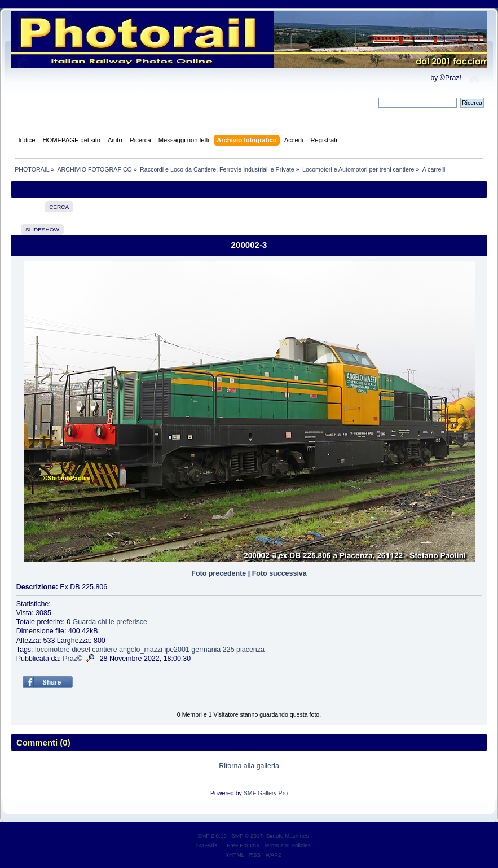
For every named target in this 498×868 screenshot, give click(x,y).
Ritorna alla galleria (249, 766)
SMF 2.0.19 (212, 836)
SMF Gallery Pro (266, 793)
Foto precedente (219, 573)
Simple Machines (288, 836)
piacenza (250, 650)
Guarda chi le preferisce (110, 622)
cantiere (104, 650)
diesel (81, 650)
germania (206, 650)
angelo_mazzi (141, 650)
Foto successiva (279, 573)
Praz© (72, 659)
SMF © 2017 (247, 836)
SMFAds (206, 845)
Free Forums (243, 845)
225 (229, 650)
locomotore (52, 650)
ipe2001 (177, 650)
